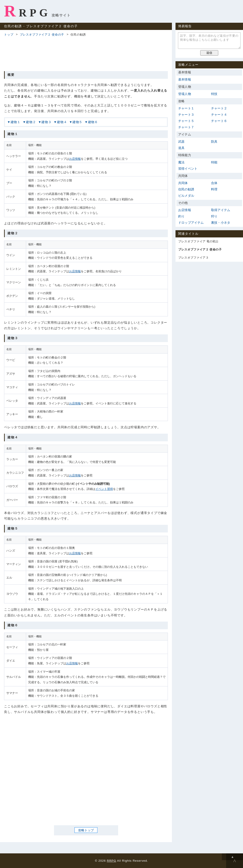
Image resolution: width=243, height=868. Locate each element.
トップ (9, 35)
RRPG (27, 11)
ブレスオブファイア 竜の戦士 (198, 241)
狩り (214, 216)
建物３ (46, 122)
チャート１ (186, 108)
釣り (181, 216)
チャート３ (186, 115)
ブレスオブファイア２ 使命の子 (42, 35)
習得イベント (188, 169)
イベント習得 (104, 489)
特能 (214, 162)
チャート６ (219, 121)
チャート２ (219, 108)
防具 (214, 142)
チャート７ (186, 127)
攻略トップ (86, 830)
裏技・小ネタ (221, 223)
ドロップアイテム (191, 223)
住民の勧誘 (186, 189)
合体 (214, 183)
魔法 (181, 162)
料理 (214, 189)
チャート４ (219, 115)
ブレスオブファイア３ (193, 258)
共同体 (183, 183)
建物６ (93, 122)
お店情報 (75, 159)
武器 (181, 142)
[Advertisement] (86, 53)
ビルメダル (186, 196)
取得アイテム (221, 210)
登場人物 (185, 94)
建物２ (31, 122)
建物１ (16, 122)
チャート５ (186, 121)
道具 (181, 148)
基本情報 (185, 79)
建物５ (77, 122)
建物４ (62, 122)
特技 (214, 94)
